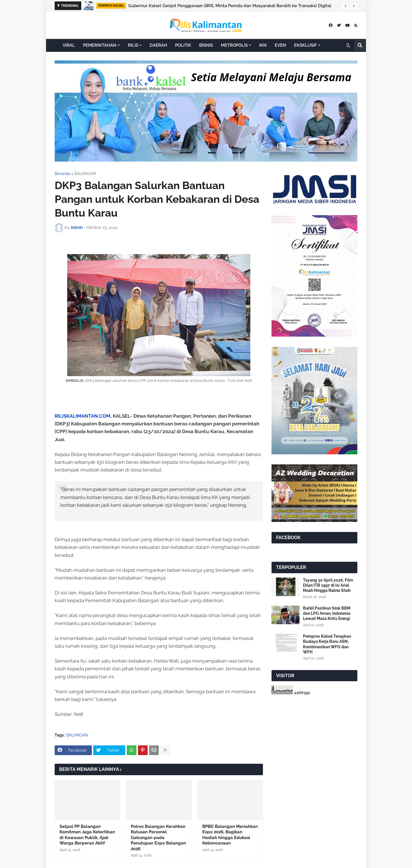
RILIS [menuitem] (133, 45)
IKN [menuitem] (263, 45)
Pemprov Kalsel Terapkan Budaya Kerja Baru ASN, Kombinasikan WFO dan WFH (327, 644)
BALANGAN (85, 174)
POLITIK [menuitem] (183, 45)
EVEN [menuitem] (280, 45)
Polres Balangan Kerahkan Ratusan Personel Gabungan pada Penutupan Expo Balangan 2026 (158, 838)
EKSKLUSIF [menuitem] (306, 45)
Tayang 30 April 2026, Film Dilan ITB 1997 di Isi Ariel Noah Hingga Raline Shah (328, 585)
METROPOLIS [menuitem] (234, 45)
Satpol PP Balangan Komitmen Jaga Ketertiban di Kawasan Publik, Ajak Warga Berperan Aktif (87, 835)
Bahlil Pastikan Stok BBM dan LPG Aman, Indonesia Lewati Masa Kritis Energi (327, 613)
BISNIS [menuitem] (206, 45)
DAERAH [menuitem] (158, 45)
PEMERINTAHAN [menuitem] (100, 45)
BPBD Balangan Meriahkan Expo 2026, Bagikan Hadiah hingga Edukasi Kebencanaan (230, 835)
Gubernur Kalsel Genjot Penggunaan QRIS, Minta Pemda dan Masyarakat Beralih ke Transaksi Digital (230, 6)
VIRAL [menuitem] (69, 45)
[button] (346, 6)
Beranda (63, 174)
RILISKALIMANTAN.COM (83, 416)
